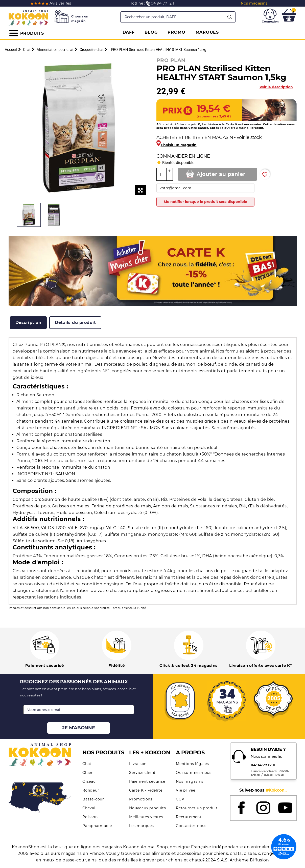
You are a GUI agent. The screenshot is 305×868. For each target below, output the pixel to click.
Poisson (90, 817)
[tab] (28, 323)
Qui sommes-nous (194, 773)
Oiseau (89, 781)
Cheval (89, 808)
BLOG (151, 32)
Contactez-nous (191, 826)
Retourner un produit (197, 808)
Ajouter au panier (221, 174)
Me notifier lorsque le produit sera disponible (205, 202)
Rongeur (91, 790)
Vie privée (186, 790)
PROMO (177, 32)
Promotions (141, 799)
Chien (88, 773)
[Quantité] (161, 174)
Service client (142, 773)
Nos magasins (190, 781)
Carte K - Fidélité (146, 790)
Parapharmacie (97, 826)
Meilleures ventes (146, 817)
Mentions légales (192, 764)
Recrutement (189, 817)
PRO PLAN (171, 60)
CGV (180, 799)
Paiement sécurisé (147, 781)
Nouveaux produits (148, 808)
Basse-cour (93, 799)
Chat (87, 764)
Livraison (138, 764)
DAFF (129, 32)
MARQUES (207, 32)
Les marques (142, 826)
